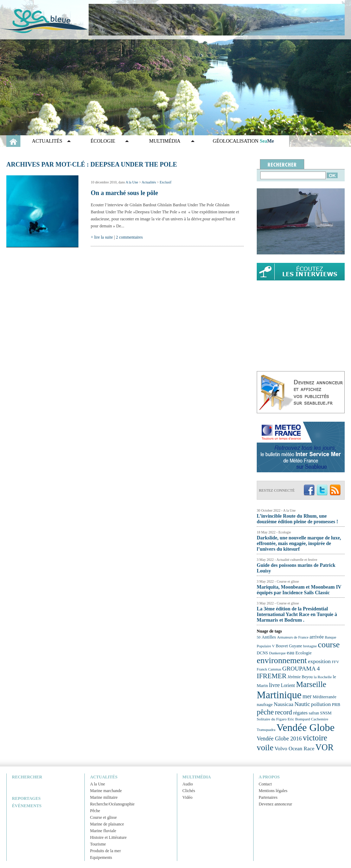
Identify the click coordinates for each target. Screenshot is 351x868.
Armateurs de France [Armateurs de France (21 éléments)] (293, 637)
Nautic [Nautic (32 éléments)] (302, 704)
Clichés (189, 791)
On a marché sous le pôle (124, 193)
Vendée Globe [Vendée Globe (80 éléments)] (305, 727)
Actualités (47, 141)
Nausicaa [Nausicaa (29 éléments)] (283, 704)
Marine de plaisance (107, 824)
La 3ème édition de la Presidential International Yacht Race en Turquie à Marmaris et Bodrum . (297, 614)
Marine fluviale (103, 831)
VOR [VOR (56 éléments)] (325, 747)
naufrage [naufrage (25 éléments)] (265, 704)
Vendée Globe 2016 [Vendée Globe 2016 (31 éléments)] (279, 739)
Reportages (26, 798)
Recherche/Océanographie (112, 804)
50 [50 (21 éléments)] (259, 637)
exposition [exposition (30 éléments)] (319, 661)
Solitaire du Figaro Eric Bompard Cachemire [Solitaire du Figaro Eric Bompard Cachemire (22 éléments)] (292, 719)
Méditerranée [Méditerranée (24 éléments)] (324, 697)
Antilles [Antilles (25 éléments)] (269, 637)
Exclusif (165, 182)
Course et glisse (103, 817)
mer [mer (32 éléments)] (307, 696)
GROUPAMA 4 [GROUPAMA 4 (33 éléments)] (301, 669)
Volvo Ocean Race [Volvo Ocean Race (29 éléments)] (295, 748)
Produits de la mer (106, 851)
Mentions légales (273, 791)
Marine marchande (106, 791)
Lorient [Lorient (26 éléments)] (288, 685)
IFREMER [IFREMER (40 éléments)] (272, 676)
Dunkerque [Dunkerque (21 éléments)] (277, 653)
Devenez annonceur (276, 804)
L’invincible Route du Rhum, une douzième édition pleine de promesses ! (297, 519)
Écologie (103, 141)
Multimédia (165, 141)
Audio (188, 784)
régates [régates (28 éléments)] (300, 713)
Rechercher (27, 777)
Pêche (95, 811)
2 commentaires (129, 237)
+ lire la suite (102, 237)
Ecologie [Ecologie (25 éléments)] (304, 653)
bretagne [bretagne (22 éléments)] (310, 646)
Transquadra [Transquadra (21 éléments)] (266, 730)
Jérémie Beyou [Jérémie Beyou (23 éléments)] (300, 677)
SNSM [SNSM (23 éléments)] (326, 713)
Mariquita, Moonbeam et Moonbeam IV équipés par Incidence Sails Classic (299, 590)
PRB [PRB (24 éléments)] (336, 705)
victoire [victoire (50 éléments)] (315, 738)
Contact (265, 784)
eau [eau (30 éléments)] (291, 652)
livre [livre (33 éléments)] (275, 685)
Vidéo (188, 797)
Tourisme (98, 844)
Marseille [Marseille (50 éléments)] (311, 684)
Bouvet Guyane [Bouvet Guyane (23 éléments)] (289, 646)
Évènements (27, 806)
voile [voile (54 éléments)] (265, 747)
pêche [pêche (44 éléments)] (265, 712)
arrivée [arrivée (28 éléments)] (317, 637)
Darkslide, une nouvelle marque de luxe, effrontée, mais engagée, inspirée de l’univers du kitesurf (299, 543)
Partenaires (268, 797)
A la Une (132, 182)
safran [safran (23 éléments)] (314, 713)
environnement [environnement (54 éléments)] (282, 660)
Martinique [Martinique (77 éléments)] (279, 695)
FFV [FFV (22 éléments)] (335, 662)
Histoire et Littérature (108, 837)
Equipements (101, 857)
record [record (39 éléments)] (284, 712)
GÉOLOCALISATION (243, 141)
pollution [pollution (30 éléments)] (321, 704)
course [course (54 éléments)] (329, 644)
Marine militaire (104, 797)
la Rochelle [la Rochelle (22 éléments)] (323, 677)
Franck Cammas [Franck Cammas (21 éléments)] (269, 669)
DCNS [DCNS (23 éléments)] (262, 653)
